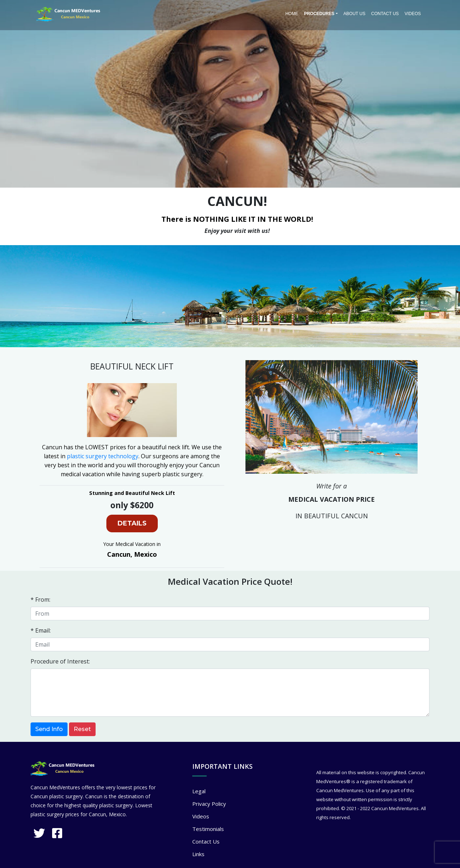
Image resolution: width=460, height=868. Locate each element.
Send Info (49, 729)
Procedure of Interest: (60, 661)
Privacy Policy (209, 804)
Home (292, 14)
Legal (199, 791)
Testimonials (208, 829)
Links (198, 854)
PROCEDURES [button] (319, 14)
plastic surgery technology (103, 456)
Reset (82, 729)
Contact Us (385, 14)
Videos (413, 14)
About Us (355, 14)
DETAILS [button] (132, 523)
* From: (40, 600)
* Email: (41, 630)
